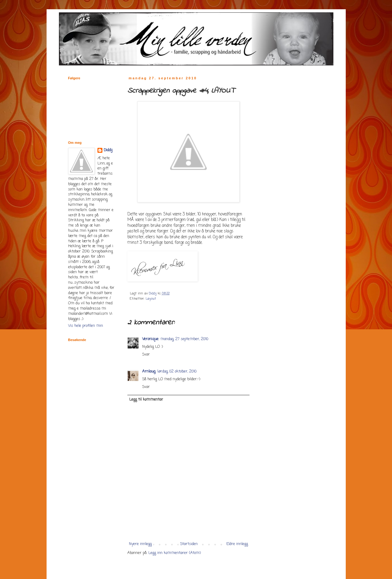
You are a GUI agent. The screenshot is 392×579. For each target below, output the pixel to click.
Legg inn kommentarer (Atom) (175, 553)
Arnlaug (149, 372)
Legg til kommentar (146, 400)
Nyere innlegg (140, 544)
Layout (151, 299)
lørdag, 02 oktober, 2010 (177, 372)
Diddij (108, 150)
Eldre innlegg (237, 544)
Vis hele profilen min (86, 326)
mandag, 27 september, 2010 (184, 339)
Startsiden (189, 544)
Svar (146, 355)
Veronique (150, 339)
